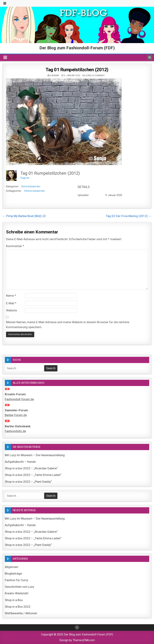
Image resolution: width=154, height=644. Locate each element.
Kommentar (15, 246)
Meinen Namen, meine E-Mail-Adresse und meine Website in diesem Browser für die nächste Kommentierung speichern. (68, 324)
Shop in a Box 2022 (18, 607)
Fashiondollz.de (15, 431)
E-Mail (11, 303)
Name (11, 296)
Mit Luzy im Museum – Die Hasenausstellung (35, 455)
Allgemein (11, 567)
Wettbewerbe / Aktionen (21, 613)
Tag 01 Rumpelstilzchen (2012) (77, 70)
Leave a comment (95, 75)
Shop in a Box (14, 600)
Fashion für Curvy (16, 580)
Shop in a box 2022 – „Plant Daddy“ (28, 482)
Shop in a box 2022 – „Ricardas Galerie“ (31, 468)
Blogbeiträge (13, 573)
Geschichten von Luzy (19, 587)
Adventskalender (31, 186)
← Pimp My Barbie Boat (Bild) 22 (24, 216)
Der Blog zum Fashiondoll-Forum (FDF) (77, 48)
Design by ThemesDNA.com (77, 640)
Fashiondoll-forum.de (19, 399)
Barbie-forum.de (16, 415)
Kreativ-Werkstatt (17, 593)
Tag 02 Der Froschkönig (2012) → (129, 216)
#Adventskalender (35, 191)
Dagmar (55, 75)
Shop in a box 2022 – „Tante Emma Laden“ (33, 475)
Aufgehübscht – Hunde (20, 462)
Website (11, 310)
